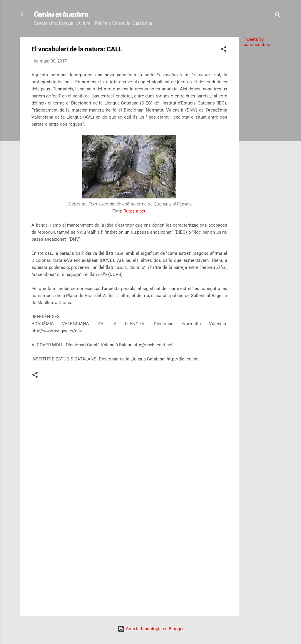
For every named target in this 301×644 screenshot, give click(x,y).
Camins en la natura (61, 14)
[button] (224, 50)
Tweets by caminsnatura (257, 42)
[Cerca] (278, 16)
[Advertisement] (262, 140)
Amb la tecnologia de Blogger (151, 629)
